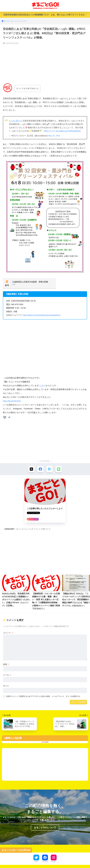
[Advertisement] (45, 64)
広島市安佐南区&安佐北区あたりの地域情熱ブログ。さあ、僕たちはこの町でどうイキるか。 (45, 15)
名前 (6, 665)
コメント (8, 633)
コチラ (43, 386)
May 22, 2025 (54, 136)
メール (7, 676)
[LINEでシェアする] (59, 469)
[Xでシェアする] (31, 469)
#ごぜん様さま (16, 121)
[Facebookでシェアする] (40, 469)
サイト (6, 686)
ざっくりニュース (24, 529)
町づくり (47, 529)
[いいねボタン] (5, 418)
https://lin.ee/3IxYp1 (12, 401)
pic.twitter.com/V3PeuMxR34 (69, 131)
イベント (37, 529)
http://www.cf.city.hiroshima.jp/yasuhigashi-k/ (42, 315)
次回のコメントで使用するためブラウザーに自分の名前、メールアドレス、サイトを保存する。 (44, 697)
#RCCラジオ (50, 131)
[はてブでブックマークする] (50, 469)
